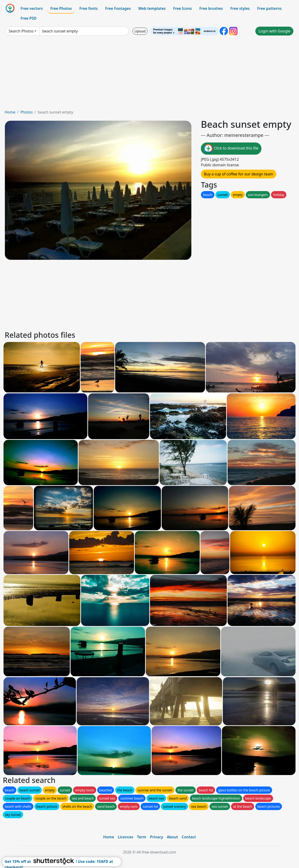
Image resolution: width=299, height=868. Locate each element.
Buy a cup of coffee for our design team (239, 174)
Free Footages (118, 8)
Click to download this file (231, 149)
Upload (140, 31)
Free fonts (89, 8)
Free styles (240, 8)
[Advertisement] (149, 74)
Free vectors (32, 8)
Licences (125, 837)
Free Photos (61, 8)
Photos (26, 112)
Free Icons (182, 8)
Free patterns (269, 8)
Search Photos (21, 31)
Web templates (152, 8)
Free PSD (28, 18)
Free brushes (211, 8)
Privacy (157, 837)
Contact (189, 837)
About (172, 837)
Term (142, 837)
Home (10, 112)
